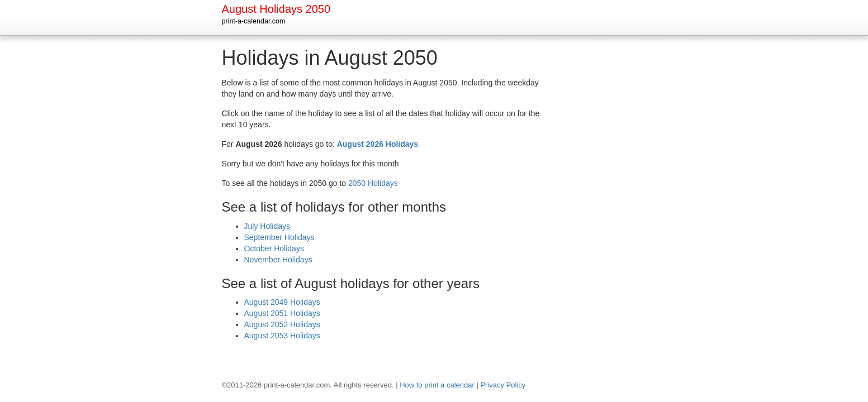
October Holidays (274, 248)
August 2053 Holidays (282, 336)
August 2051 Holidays (282, 313)
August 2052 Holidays (282, 324)
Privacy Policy (503, 385)
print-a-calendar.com (254, 21)
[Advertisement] (602, 214)
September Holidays (279, 237)
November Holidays (278, 260)
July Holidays (267, 226)
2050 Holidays (373, 183)
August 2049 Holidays (282, 302)
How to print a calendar (437, 385)
